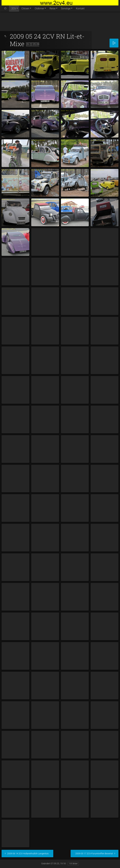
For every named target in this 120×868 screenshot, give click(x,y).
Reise (52, 8)
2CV (14, 8)
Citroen (25, 8)
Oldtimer (39, 8)
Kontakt (80, 8)
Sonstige (66, 8)
